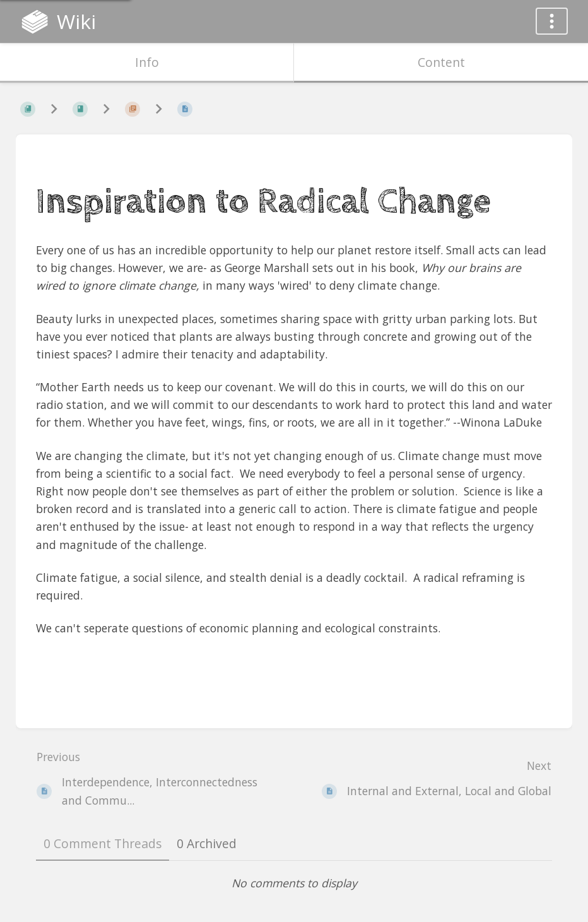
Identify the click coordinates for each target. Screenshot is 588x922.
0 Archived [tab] (207, 843)
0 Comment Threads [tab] (103, 843)
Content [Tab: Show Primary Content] (441, 62)
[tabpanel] (294, 883)
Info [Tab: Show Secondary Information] (147, 62)
